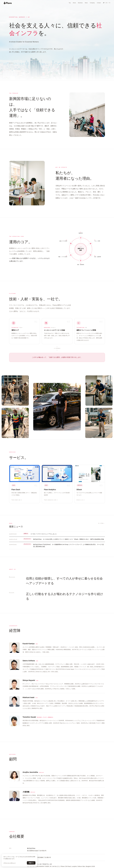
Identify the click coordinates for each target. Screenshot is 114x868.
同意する (31, 863)
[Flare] (8, 3)
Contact (99, 3)
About (74, 3)
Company (92, 3)
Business (80, 3)
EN (107, 3)
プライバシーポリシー (10, 863)
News (86, 3)
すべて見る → (102, 523)
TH (110, 3)
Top (70, 3)
